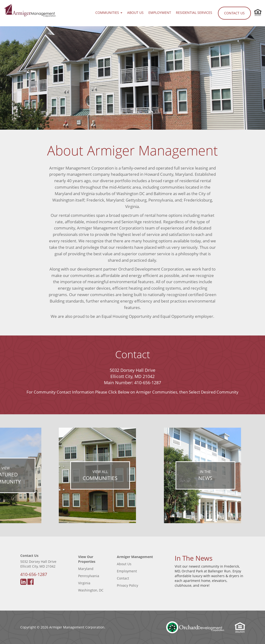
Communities (109, 13)
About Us (135, 13)
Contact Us (234, 13)
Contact (123, 578)
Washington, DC (91, 590)
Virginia (84, 583)
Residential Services (194, 13)
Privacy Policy (127, 585)
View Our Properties (87, 559)
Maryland (86, 569)
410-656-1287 (148, 383)
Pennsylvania (89, 576)
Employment (160, 13)
